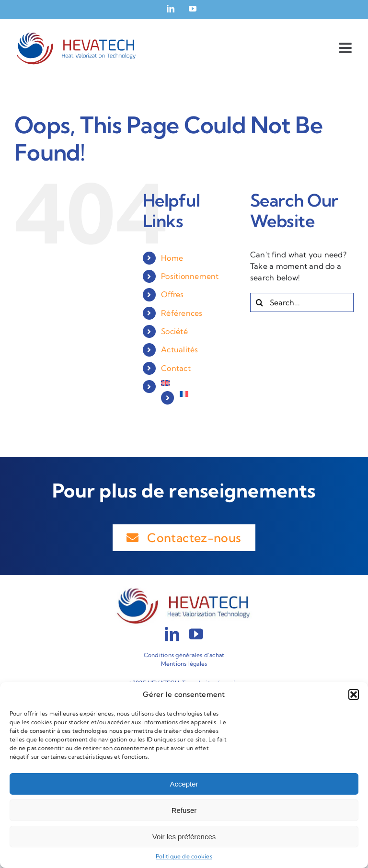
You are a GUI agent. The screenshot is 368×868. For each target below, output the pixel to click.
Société (174, 331)
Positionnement (190, 276)
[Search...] (302, 302)
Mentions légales (184, 664)
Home (172, 258)
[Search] (260, 302)
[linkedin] (172, 634)
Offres (172, 294)
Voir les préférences (184, 837)
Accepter (184, 784)
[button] (354, 694)
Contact (176, 368)
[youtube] (196, 634)
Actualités (179, 349)
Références (182, 313)
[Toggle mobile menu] (346, 48)
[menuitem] (198, 383)
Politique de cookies (184, 856)
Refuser (184, 810)
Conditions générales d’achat (184, 655)
